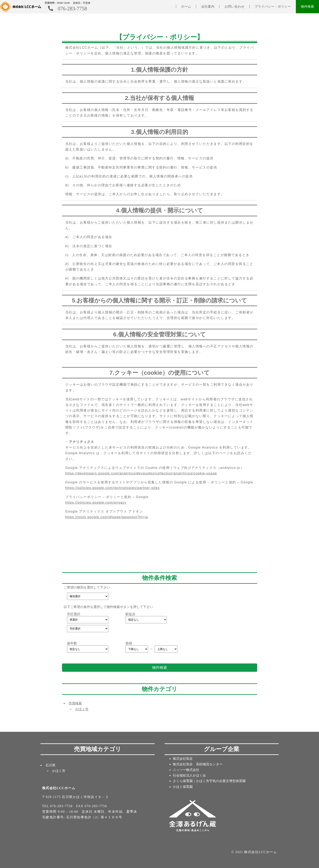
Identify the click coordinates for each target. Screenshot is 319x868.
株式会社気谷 (183, 759)
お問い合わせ (234, 7)
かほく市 (82, 709)
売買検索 (75, 703)
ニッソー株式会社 (186, 770)
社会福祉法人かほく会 (189, 775)
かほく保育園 (183, 787)
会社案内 (208, 7)
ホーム (186, 7)
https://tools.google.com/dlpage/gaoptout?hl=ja (107, 517)
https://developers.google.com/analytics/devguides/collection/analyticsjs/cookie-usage (141, 473)
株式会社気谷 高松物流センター (198, 764)
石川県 (50, 765)
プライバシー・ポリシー (273, 7)
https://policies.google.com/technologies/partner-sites (113, 488)
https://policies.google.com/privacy (96, 503)
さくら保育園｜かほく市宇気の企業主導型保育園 (209, 781)
